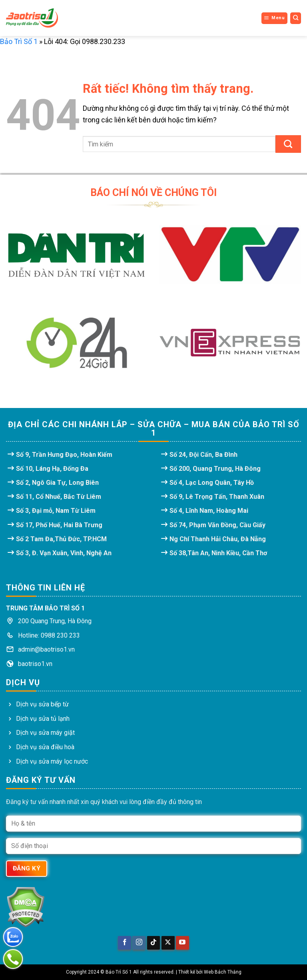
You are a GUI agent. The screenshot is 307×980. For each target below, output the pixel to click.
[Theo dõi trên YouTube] (182, 943)
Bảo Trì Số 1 (19, 41)
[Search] (296, 18)
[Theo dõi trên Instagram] (139, 943)
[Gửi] (288, 144)
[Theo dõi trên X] (168, 943)
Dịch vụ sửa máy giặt (45, 733)
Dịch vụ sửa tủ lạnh (43, 719)
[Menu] (274, 18)
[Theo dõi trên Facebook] (125, 943)
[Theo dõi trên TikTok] (154, 943)
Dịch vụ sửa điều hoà (45, 747)
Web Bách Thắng (223, 972)
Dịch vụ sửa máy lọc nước (52, 761)
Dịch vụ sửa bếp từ (42, 704)
